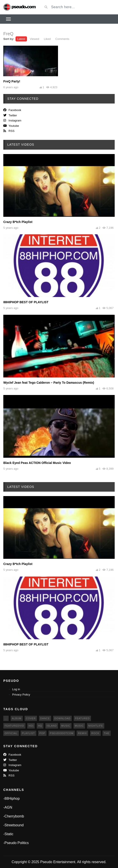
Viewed (35, 39)
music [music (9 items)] (66, 726)
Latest (21, 39)
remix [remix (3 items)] (82, 733)
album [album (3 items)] (17, 718)
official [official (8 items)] (11, 733)
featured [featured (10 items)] (82, 718)
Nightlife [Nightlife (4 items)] (96, 726)
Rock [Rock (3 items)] (95, 733)
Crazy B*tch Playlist (18, 222)
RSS (9, 131)
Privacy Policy (21, 695)
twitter (10, 115)
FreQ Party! (12, 81)
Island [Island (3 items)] (52, 726)
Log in (16, 689)
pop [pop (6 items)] (42, 733)
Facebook (12, 110)
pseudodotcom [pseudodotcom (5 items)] (62, 733)
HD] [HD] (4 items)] (31, 726)
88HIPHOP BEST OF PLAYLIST (26, 302)
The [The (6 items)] (107, 733)
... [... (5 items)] (6, 718)
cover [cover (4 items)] (31, 718)
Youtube (11, 126)
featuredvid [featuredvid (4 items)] (14, 726)
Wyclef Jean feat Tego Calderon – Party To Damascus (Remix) (49, 383)
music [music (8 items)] (79, 726)
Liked (47, 39)
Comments (62, 39)
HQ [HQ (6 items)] (40, 726)
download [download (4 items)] (63, 718)
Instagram (12, 120)
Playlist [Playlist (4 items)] (28, 733)
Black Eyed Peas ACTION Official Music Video (37, 463)
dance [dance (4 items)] (45, 718)
